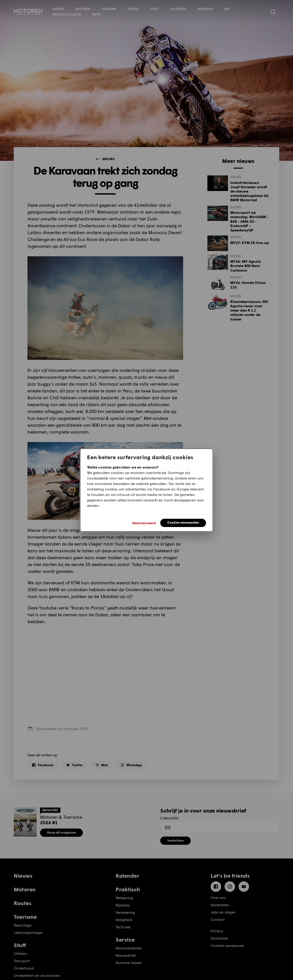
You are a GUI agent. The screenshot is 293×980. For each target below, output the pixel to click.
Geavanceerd (144, 523)
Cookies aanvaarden (183, 522)
